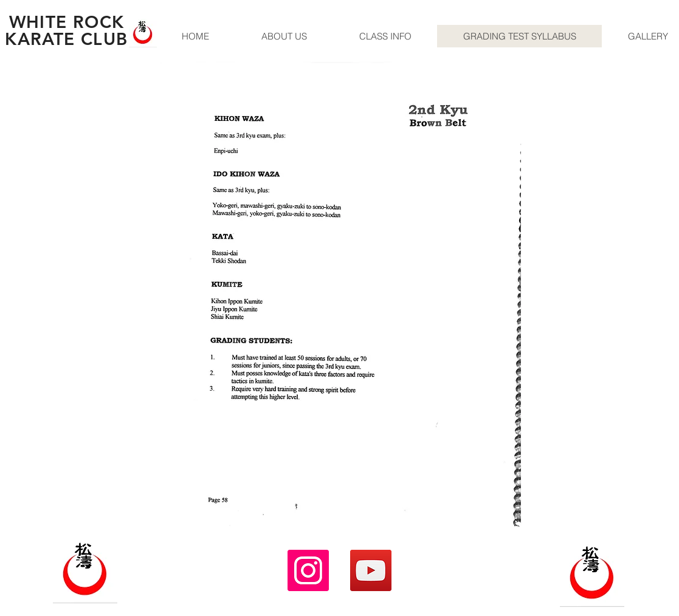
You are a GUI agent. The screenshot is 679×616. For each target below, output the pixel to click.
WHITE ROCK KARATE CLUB (66, 30)
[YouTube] (371, 570)
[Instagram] (308, 570)
